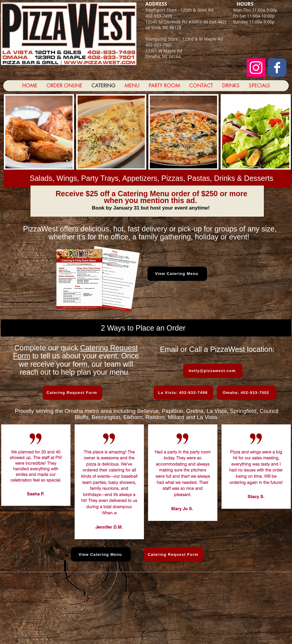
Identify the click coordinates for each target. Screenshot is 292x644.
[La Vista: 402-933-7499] (183, 393)
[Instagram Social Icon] (256, 68)
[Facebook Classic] (277, 68)
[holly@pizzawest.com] (213, 371)
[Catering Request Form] (72, 393)
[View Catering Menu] (177, 274)
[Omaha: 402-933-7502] (247, 393)
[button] (39, 132)
